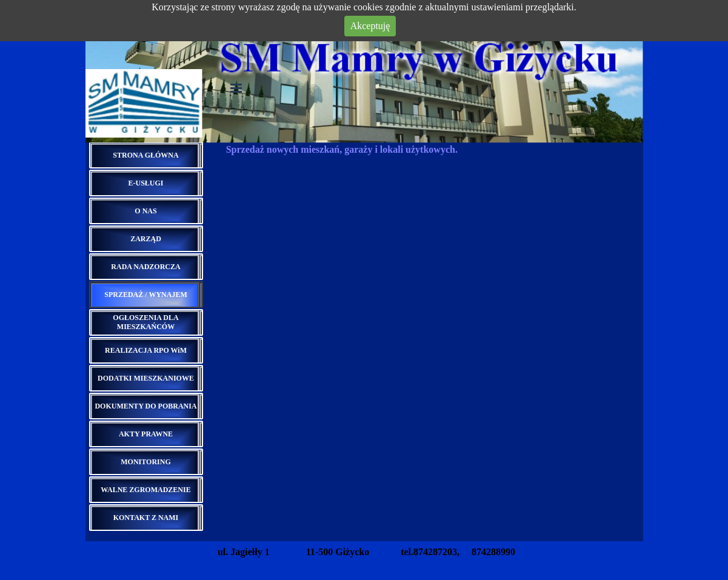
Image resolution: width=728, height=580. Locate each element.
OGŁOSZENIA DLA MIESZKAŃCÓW (145, 322)
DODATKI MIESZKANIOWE (146, 378)
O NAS (145, 211)
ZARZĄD (146, 239)
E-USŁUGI (145, 183)
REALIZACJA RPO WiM (146, 350)
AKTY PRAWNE (146, 434)
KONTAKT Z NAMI (146, 518)
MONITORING (145, 462)
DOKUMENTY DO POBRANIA (145, 406)
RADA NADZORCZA (145, 267)
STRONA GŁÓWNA (145, 155)
